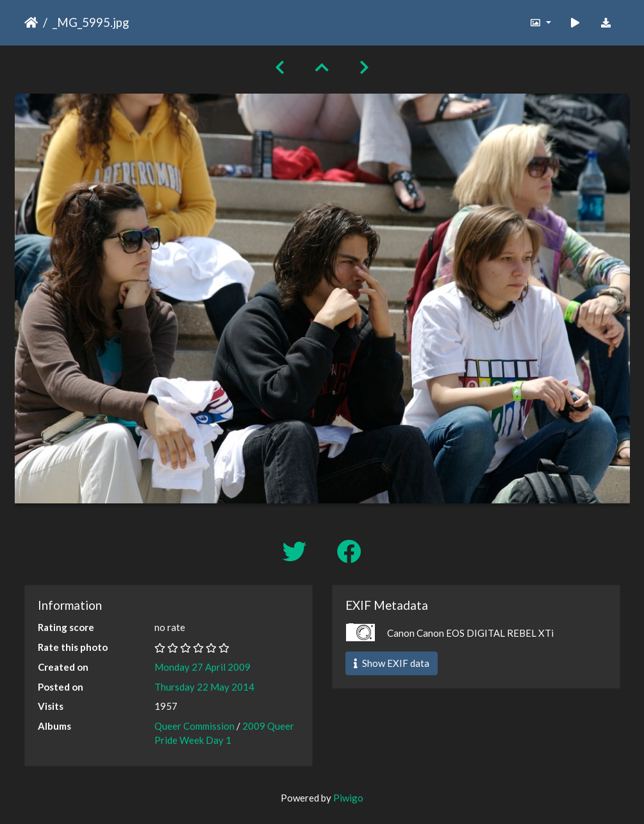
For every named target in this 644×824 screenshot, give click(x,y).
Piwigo (348, 798)
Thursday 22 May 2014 (204, 687)
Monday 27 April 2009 (202, 667)
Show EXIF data (392, 663)
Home (31, 22)
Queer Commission (194, 726)
